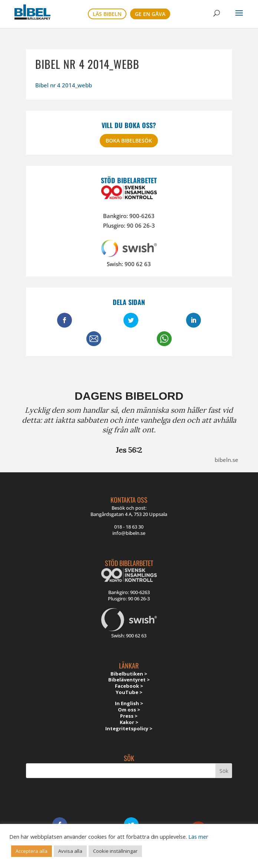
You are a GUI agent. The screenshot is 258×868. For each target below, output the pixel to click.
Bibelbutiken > (129, 674)
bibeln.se (226, 460)
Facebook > (129, 686)
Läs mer (198, 837)
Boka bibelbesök (129, 140)
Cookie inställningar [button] (115, 851)
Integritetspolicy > (129, 728)
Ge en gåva (150, 14)
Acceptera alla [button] (32, 851)
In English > (129, 703)
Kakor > (129, 722)
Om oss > (129, 710)
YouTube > (129, 692)
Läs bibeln (107, 14)
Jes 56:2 (129, 450)
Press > (129, 716)
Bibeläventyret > (129, 680)
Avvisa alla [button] (70, 851)
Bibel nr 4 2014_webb (64, 85)
